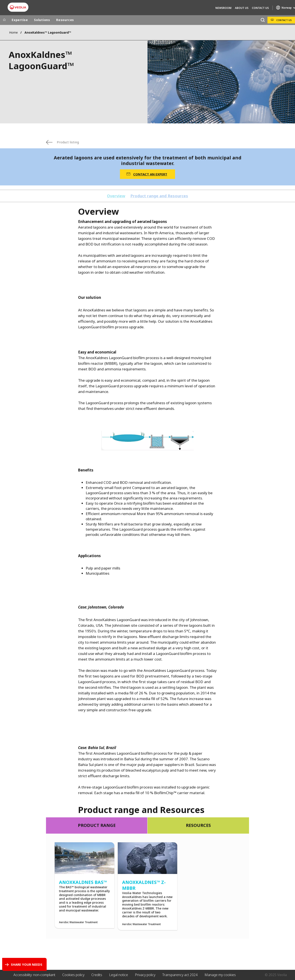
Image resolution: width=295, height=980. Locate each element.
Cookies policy (73, 975)
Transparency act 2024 (180, 975)
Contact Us (260, 8)
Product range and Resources (159, 196)
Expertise (20, 20)
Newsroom (223, 8)
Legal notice (119, 975)
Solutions (42, 20)
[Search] (263, 20)
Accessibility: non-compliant (34, 975)
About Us (242, 8)
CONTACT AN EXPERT (150, 174)
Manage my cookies (220, 975)
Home (13, 32)
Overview (116, 196)
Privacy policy (145, 975)
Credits (97, 975)
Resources (65, 20)
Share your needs (27, 964)
